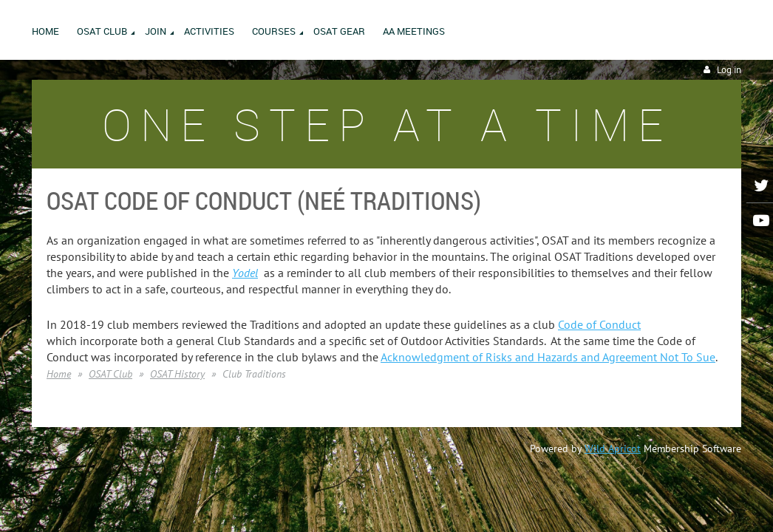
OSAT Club (110, 374)
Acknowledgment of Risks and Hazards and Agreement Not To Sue (548, 357)
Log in (729, 70)
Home (59, 374)
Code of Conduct (599, 324)
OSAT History (177, 374)
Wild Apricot (613, 449)
